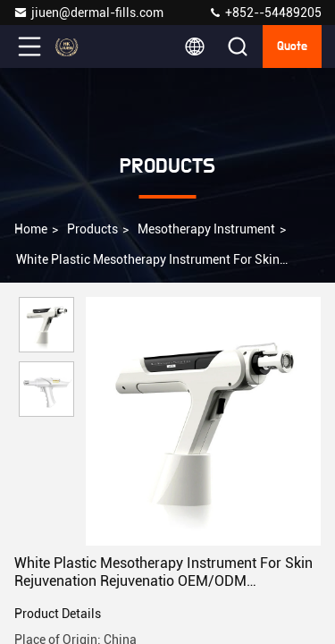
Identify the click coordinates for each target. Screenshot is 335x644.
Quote (292, 47)
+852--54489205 (265, 13)
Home (31, 229)
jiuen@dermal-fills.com (88, 13)
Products (92, 229)
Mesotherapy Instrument (206, 229)
